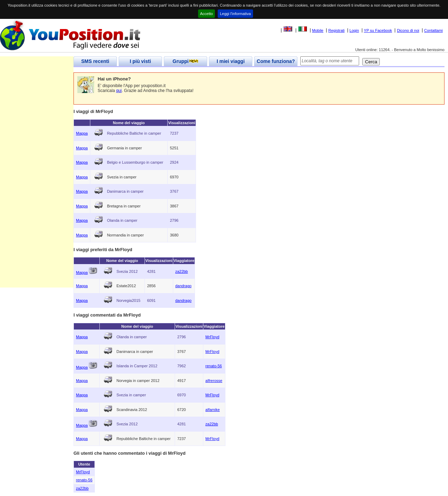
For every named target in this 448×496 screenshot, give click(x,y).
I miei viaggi (231, 61)
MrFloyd (212, 337)
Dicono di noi (408, 30)
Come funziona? (276, 61)
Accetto (207, 14)
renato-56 (214, 366)
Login (354, 30)
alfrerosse (214, 381)
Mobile (318, 30)
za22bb (182, 271)
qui (119, 91)
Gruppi (185, 61)
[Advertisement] (37, 183)
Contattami (433, 30)
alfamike (213, 410)
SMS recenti (95, 61)
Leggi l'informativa (235, 14)
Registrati (336, 30)
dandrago (184, 286)
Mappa (82, 133)
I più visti (141, 61)
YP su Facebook (378, 30)
